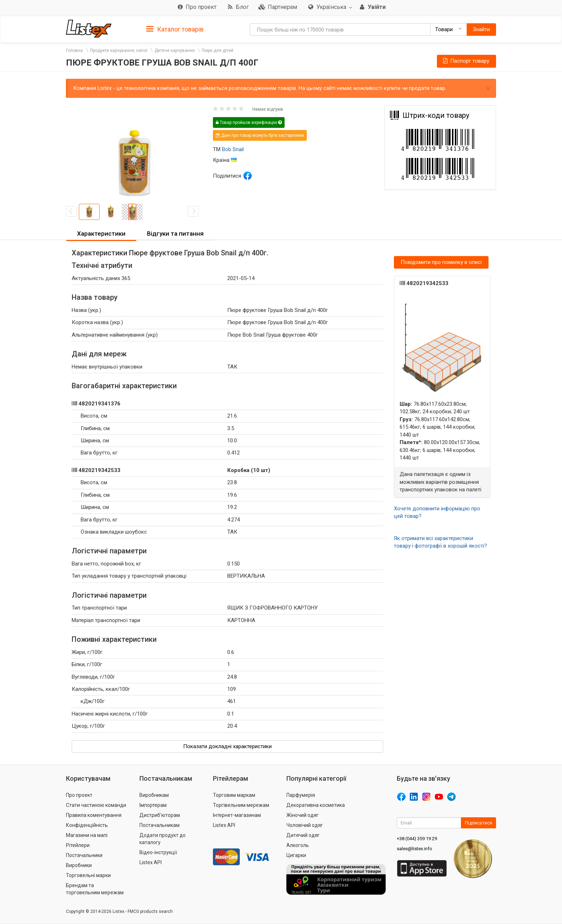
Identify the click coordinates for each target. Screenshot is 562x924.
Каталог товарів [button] (175, 29)
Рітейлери (78, 845)
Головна (74, 50)
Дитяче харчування (175, 50)
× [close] (488, 89)
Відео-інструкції (158, 852)
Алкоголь (298, 845)
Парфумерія (301, 795)
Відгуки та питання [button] (175, 234)
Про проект (79, 795)
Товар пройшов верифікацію (249, 122)
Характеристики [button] (101, 234)
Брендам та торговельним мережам (95, 889)
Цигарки (296, 855)
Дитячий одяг (303, 835)
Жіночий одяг (303, 815)
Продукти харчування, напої (119, 50)
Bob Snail (233, 149)
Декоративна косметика (316, 805)
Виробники (79, 865)
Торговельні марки (88, 875)
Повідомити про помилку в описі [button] (441, 262)
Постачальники (84, 855)
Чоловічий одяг (305, 825)
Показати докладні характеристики (227, 746)
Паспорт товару (466, 61)
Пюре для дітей (218, 50)
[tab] (175, 29)
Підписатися (478, 823)
